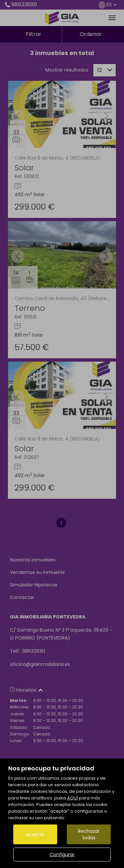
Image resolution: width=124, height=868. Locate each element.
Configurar (62, 854)
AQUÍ (73, 798)
